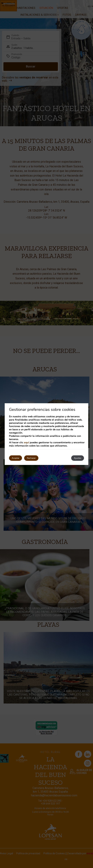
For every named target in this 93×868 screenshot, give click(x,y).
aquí (26, 442)
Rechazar (31, 458)
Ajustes (78, 458)
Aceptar (15, 458)
